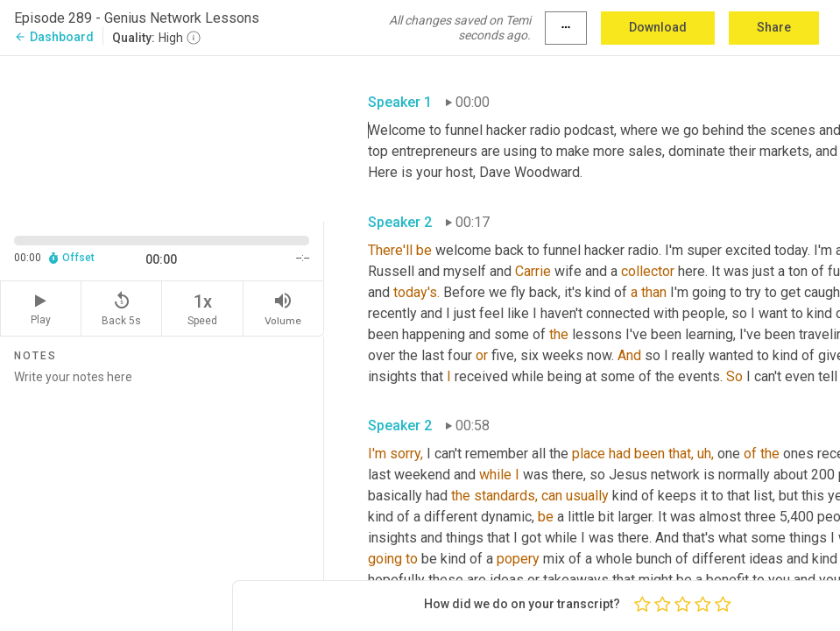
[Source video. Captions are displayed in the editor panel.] (162, 137)
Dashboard (54, 37)
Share (774, 27)
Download (658, 27)
